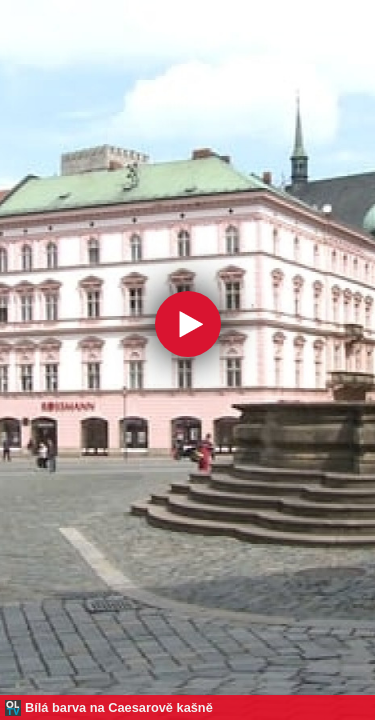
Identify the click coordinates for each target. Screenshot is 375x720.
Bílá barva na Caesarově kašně (119, 707)
